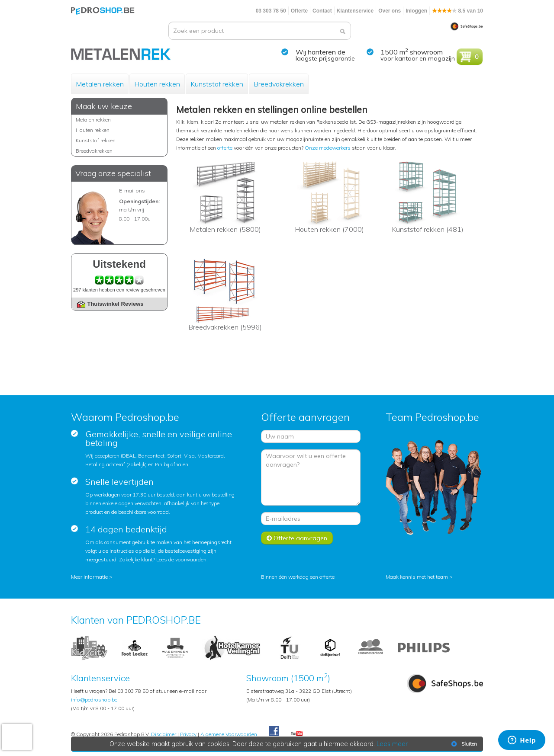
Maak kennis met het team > (419, 577)
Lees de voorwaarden (181, 559)
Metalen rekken (100, 84)
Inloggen (416, 11)
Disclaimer (164, 734)
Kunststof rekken (217, 84)
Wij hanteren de (320, 52)
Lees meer (393, 744)
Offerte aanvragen (297, 538)
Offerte (299, 11)
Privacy (188, 734)
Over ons (390, 11)
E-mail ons (132, 191)
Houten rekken (157, 84)
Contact (322, 11)
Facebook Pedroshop (274, 731)
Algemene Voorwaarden (229, 734)
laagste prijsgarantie (325, 58)
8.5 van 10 (457, 11)
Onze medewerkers (328, 148)
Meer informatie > (92, 577)
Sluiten (463, 744)
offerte (225, 148)
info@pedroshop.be (94, 700)
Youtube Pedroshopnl (297, 734)
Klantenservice (355, 11)
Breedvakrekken (279, 84)
